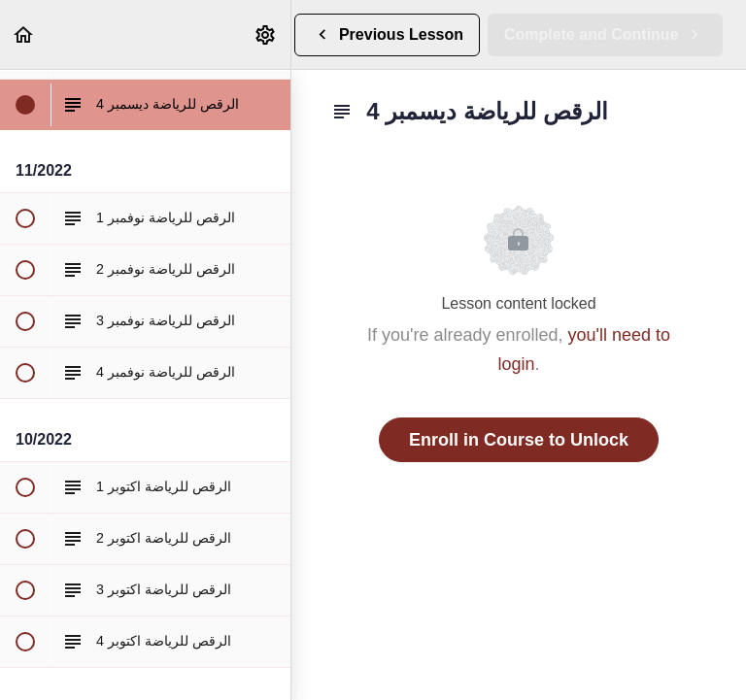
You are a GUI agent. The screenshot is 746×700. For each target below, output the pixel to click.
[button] (24, 34)
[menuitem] (266, 34)
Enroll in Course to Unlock (519, 440)
